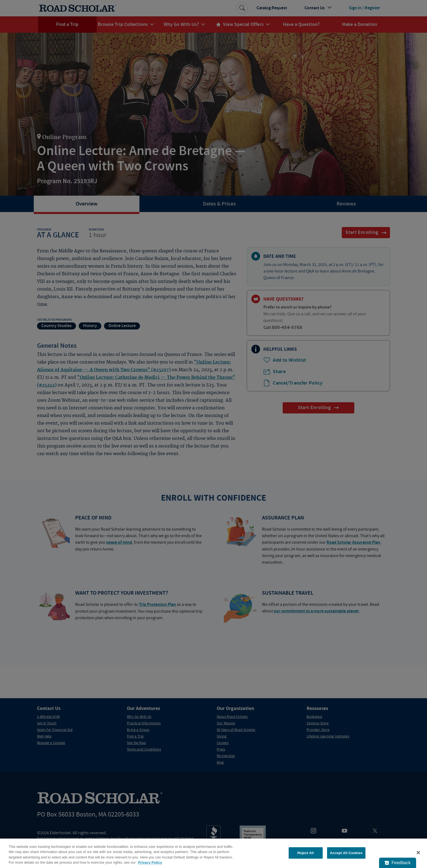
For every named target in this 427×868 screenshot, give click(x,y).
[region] (213, 853)
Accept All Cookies (346, 853)
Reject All (306, 853)
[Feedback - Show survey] (398, 863)
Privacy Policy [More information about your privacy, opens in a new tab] (150, 862)
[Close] (418, 852)
